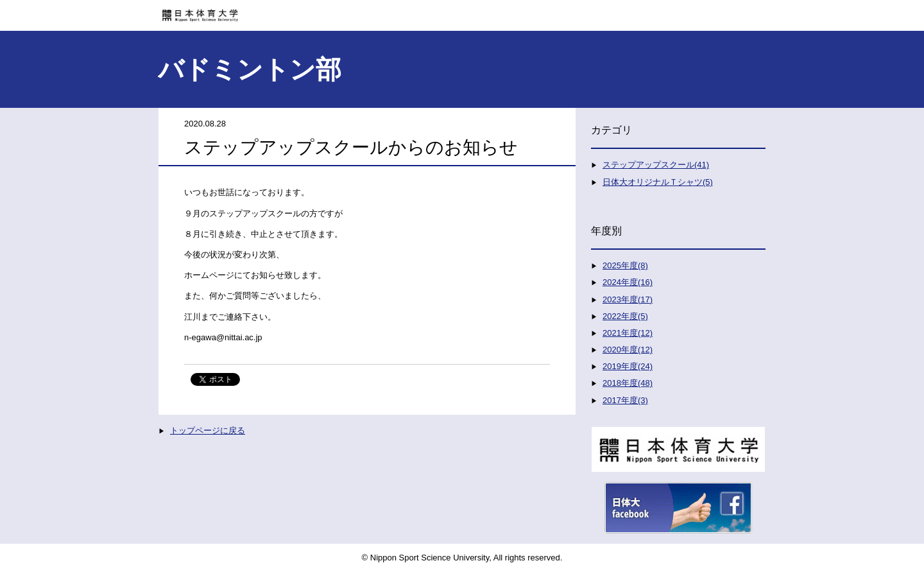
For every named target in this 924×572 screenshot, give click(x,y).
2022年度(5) (625, 316)
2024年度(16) (628, 282)
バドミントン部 (250, 69)
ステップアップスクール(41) (656, 165)
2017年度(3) (625, 400)
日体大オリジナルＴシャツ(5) (658, 182)
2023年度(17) (628, 299)
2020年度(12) (628, 350)
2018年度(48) (628, 383)
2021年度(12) (628, 333)
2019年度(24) (628, 366)
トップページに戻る (208, 430)
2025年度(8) (625, 265)
